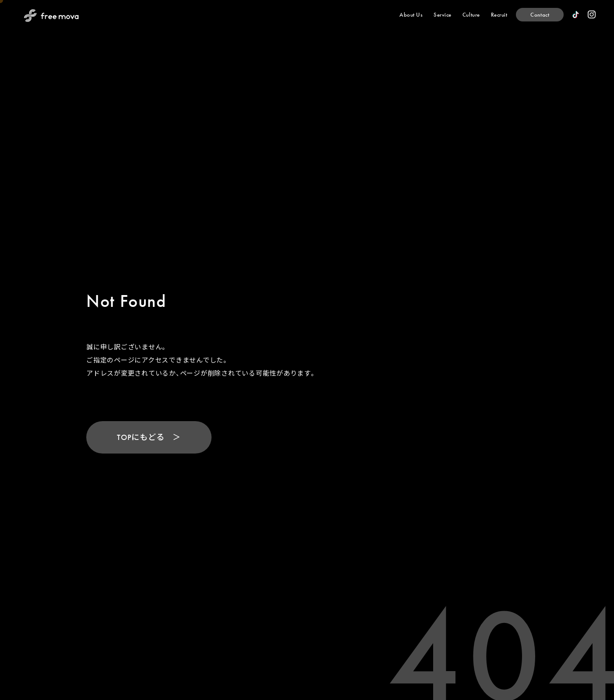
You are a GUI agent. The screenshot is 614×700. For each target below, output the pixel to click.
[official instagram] (592, 14)
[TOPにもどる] (149, 441)
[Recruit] (499, 15)
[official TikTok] (576, 15)
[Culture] (471, 15)
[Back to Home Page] (51, 16)
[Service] (443, 15)
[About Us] (411, 15)
